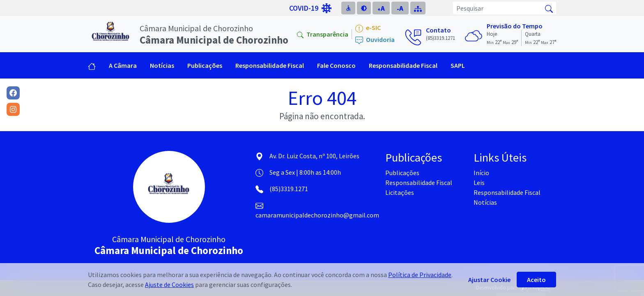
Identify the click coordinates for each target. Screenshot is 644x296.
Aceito (536, 280)
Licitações (400, 192)
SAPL (458, 65)
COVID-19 (310, 8)
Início (481, 173)
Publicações (402, 173)
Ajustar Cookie (489, 280)
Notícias (162, 65)
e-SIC (368, 28)
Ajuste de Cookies (169, 284)
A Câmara (123, 65)
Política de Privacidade (420, 275)
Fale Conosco (336, 65)
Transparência (323, 34)
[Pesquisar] (498, 8)
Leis (479, 183)
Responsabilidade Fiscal (403, 65)
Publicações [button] (205, 65)
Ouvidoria (375, 40)
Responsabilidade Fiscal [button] (270, 65)
